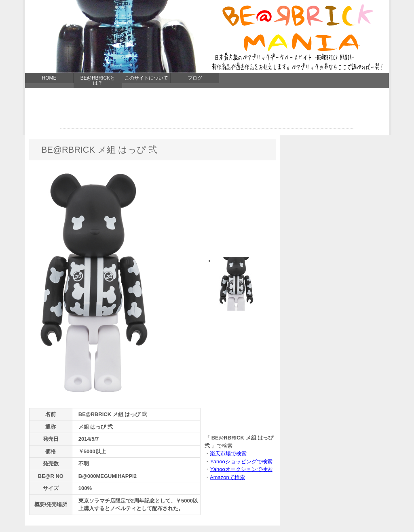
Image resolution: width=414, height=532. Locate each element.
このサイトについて (146, 78)
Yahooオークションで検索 (241, 469)
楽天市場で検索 (228, 453)
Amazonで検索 (227, 477)
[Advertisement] (207, 110)
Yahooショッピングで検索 (241, 462)
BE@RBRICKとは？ (98, 80)
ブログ (195, 78)
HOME (49, 78)
